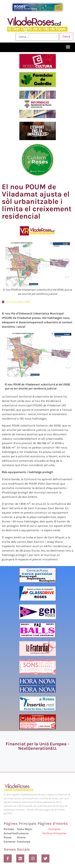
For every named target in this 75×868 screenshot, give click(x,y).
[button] (68, 47)
